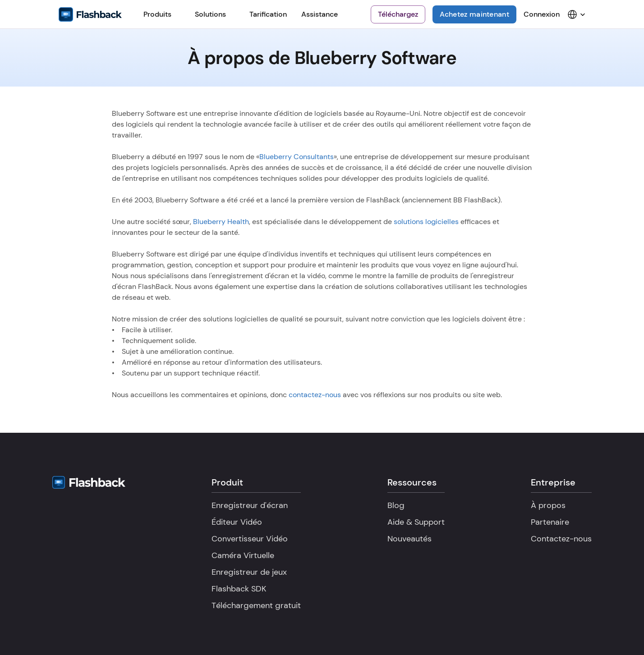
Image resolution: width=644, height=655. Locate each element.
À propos (548, 505)
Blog (396, 505)
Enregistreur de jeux (249, 572)
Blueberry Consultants (297, 157)
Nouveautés (409, 539)
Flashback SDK (239, 589)
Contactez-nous (561, 539)
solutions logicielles (426, 222)
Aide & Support (416, 522)
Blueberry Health (221, 222)
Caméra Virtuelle (243, 555)
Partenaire (550, 522)
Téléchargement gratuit (256, 605)
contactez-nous (315, 395)
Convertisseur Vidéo (250, 539)
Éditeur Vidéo (237, 522)
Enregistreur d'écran (250, 505)
